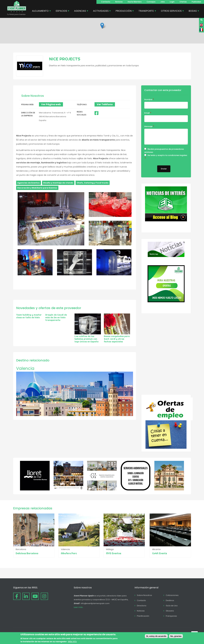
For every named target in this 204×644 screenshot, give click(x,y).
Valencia (25, 368)
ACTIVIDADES (101, 11)
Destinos (170, 600)
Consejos (151, 2)
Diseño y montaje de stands (58, 183)
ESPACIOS (62, 11)
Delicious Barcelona (27, 553)
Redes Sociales (81, 113)
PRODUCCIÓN (124, 11)
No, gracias (176, 636)
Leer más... (79, 607)
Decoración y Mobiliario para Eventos (37, 188)
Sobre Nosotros (144, 595)
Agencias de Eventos (29, 183)
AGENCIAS (80, 11)
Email (147, 113)
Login (172, 2)
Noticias (119, 2)
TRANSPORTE (146, 11)
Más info (72, 641)
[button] (102, 26)
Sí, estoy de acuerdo (156, 636)
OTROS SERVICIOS (171, 11)
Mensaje (148, 126)
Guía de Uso (172, 606)
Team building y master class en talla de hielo (29, 316)
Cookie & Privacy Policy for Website (160, 162)
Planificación (143, 616)
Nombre (148, 99)
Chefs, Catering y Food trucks (93, 183)
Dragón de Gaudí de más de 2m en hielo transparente (56, 317)
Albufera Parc (69, 553)
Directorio (142, 606)
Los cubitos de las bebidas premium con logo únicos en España (87, 339)
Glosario (170, 611)
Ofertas (183, 2)
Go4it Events (160, 553)
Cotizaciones (172, 595)
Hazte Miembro (135, 2)
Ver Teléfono (105, 104)
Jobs (163, 2)
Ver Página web (51, 104)
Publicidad (196, 2)
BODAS (193, 11)
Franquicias (171, 616)
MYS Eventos (114, 553)
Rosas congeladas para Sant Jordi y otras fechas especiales (117, 339)
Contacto (106, 2)
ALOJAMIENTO (40, 11)
